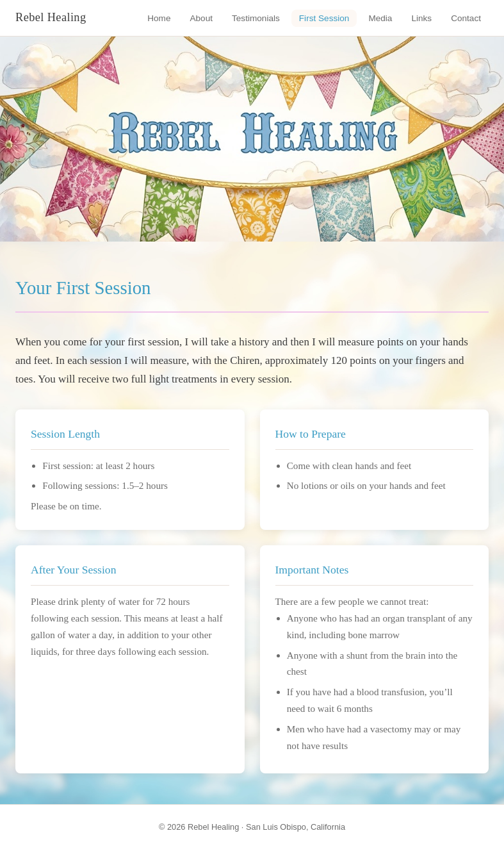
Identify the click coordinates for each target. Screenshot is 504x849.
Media (380, 18)
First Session (324, 18)
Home (159, 18)
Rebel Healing (51, 17)
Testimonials (256, 18)
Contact (466, 18)
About (201, 18)
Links (421, 18)
